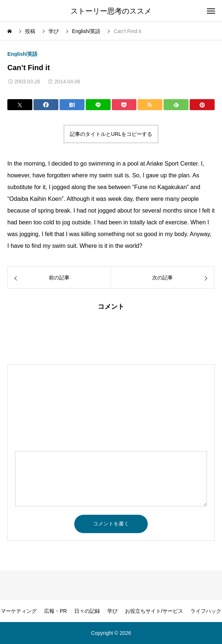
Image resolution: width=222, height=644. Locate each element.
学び (112, 611)
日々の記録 (87, 611)
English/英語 (22, 54)
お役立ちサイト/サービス (154, 611)
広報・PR (55, 611)
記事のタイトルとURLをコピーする (111, 134)
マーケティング (19, 611)
